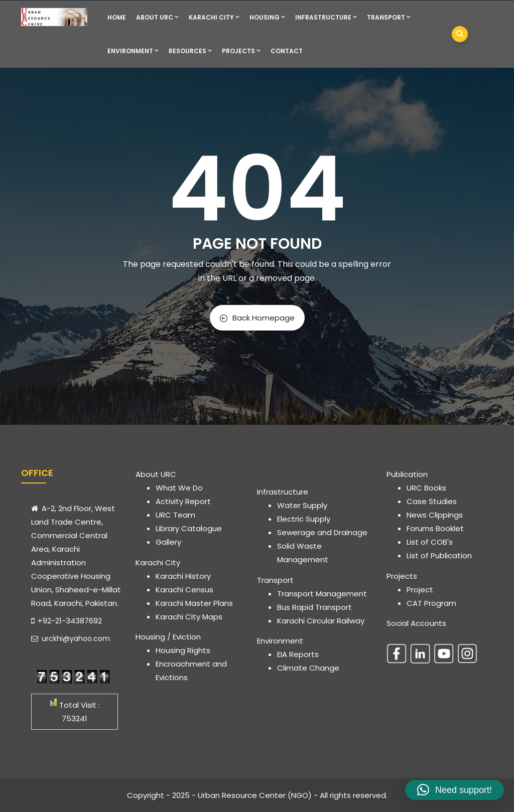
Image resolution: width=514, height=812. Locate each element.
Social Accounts (416, 623)
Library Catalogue (189, 528)
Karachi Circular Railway (321, 621)
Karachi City (214, 17)
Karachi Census (184, 590)
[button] (455, 790)
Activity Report (183, 501)
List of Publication (439, 555)
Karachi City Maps (189, 617)
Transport (389, 17)
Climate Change (308, 668)
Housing (267, 17)
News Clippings (435, 515)
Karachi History (183, 576)
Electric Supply (304, 519)
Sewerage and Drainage (322, 532)
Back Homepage (257, 318)
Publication (407, 474)
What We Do (179, 488)
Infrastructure (326, 17)
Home (117, 17)
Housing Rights (183, 650)
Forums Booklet (435, 528)
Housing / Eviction (168, 637)
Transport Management (322, 594)
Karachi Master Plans (194, 603)
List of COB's (430, 542)
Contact (287, 51)
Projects (241, 51)
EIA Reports (298, 654)
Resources (190, 51)
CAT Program (431, 603)
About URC (157, 17)
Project (420, 590)
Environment (133, 51)
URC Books (426, 488)
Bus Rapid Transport (314, 607)
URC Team (175, 515)
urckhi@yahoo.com (71, 638)
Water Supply (302, 505)
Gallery (168, 542)
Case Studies (432, 501)
